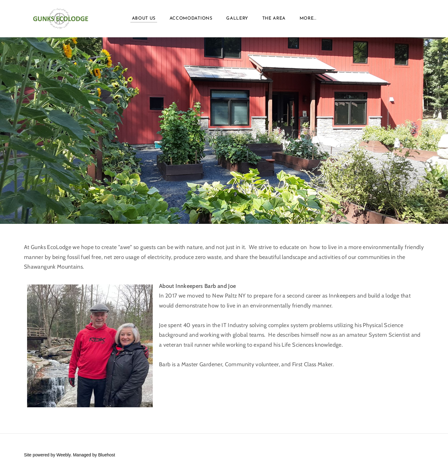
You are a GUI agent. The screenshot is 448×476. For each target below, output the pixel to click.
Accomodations (191, 18)
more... (308, 18)
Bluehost (106, 455)
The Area (274, 18)
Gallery (237, 18)
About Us (144, 18)
